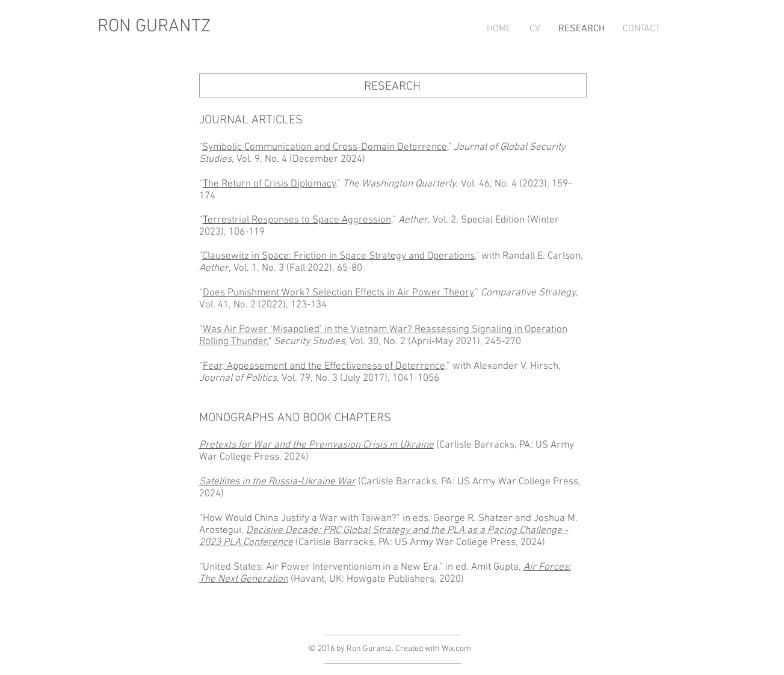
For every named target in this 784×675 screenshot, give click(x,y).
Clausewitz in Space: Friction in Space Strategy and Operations (338, 256)
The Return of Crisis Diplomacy (269, 184)
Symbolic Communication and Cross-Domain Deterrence (325, 147)
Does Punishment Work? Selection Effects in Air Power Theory (338, 293)
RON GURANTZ (154, 27)
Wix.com (456, 649)
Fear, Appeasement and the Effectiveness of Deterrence (324, 366)
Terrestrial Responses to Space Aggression (297, 220)
